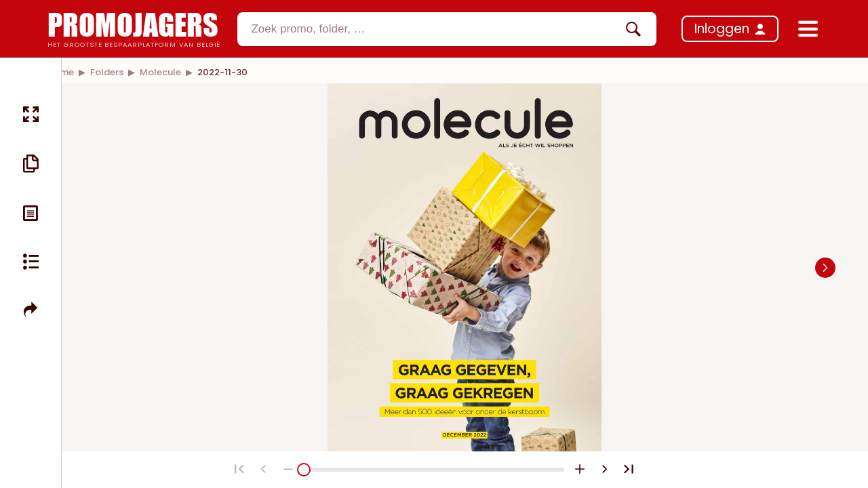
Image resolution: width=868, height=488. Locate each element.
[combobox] (447, 29)
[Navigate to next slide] (825, 268)
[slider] (304, 470)
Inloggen (722, 29)
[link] (107, 72)
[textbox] (435, 29)
